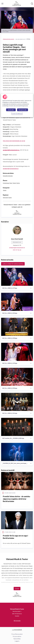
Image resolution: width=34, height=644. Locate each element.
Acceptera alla (23, 110)
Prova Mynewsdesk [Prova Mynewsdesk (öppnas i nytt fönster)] (17, 634)
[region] (17, 105)
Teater (14, 183)
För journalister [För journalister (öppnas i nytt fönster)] (17, 636)
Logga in (17, 641)
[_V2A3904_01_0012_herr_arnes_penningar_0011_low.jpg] (17, 452)
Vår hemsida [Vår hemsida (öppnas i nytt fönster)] (17, 621)
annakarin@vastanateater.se (11, 150)
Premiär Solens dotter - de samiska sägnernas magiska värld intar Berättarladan (16, 499)
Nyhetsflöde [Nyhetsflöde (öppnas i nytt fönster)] (17, 639)
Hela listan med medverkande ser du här (14, 141)
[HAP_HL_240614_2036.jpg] (17, 377)
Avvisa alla (11, 110)
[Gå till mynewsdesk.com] (17, 630)
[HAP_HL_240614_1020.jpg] (17, 302)
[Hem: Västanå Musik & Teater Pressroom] (17, 4)
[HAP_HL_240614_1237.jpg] (17, 277)
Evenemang (6, 183)
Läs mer (17, 589)
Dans (11, 183)
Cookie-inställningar (17, 114)
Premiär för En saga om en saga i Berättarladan (15, 537)
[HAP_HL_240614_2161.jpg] (17, 402)
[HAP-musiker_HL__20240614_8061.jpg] (17, 427)
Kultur (18, 183)
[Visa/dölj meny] (2, 4)
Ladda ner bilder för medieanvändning (13, 264)
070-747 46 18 (17, 250)
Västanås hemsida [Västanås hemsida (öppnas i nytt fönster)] (8, 176)
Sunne (10, 198)
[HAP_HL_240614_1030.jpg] (17, 327)
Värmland (5, 198)
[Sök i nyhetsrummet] (32, 4)
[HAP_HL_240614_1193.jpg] (17, 352)
